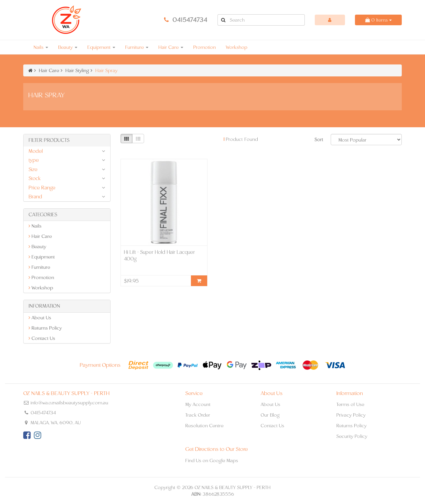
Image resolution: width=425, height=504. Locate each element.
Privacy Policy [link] (351, 415)
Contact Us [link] (42, 338)
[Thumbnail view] (127, 139)
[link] (27, 435)
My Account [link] (198, 404)
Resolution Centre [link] (204, 426)
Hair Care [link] (40, 236)
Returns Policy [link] (45, 328)
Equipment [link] (42, 257)
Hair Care (171, 47)
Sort (319, 140)
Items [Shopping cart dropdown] (379, 20)
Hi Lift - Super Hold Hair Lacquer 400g (159, 255)
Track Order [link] (198, 415)
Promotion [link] (41, 277)
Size (33, 169)
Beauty (68, 47)
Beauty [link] (37, 247)
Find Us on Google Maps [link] (212, 460)
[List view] (138, 139)
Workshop (237, 47)
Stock (35, 178)
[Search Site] (223, 20)
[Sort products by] (366, 140)
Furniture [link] (39, 267)
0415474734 (190, 20)
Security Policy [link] (352, 436)
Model (36, 151)
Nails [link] (35, 226)
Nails (41, 47)
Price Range (42, 188)
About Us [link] (40, 318)
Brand (35, 197)
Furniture (137, 47)
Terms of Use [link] (350, 404)
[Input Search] (267, 20)
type (34, 160)
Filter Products (49, 140)
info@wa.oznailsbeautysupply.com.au (69, 403)
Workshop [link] (41, 288)
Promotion (205, 47)
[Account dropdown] (330, 20)
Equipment (101, 47)
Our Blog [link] (270, 415)
